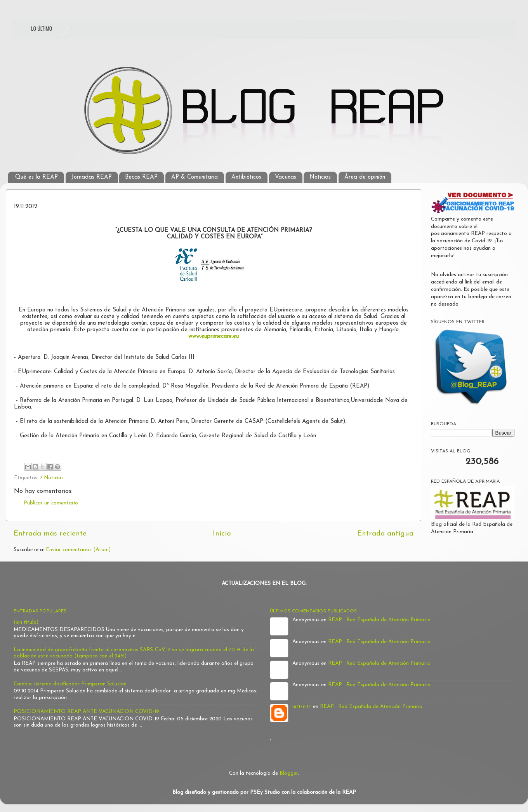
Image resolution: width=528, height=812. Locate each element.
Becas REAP (141, 177)
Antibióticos (246, 177)
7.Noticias (52, 478)
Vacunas (286, 177)
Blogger (289, 773)
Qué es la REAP (36, 177)
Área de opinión (365, 177)
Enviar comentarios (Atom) (78, 550)
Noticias (320, 177)
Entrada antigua (385, 534)
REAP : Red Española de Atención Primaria (379, 620)
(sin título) (26, 622)
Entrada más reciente (50, 534)
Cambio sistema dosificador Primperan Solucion (70, 684)
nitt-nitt (302, 707)
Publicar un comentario (51, 503)
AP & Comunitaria (195, 177)
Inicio (222, 534)
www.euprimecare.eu (214, 336)
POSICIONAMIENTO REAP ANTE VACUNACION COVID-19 (86, 712)
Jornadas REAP (92, 177)
